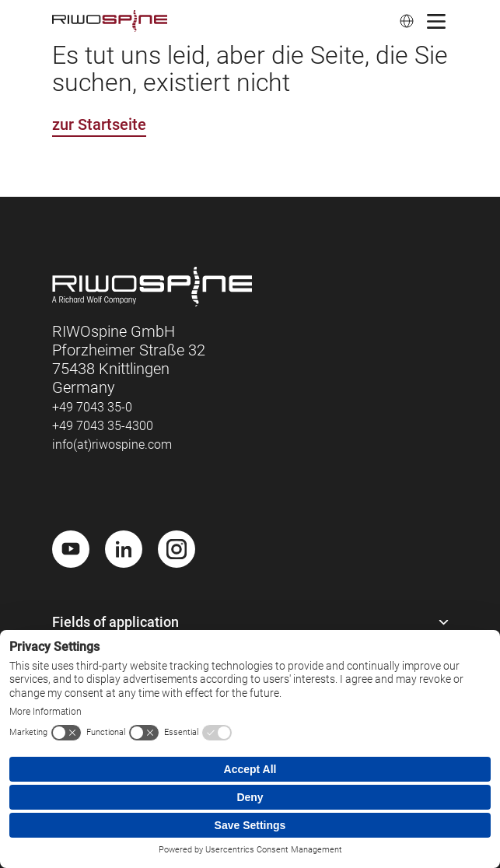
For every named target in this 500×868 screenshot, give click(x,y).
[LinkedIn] (124, 549)
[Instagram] (177, 549)
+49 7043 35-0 (92, 407)
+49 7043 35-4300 (103, 426)
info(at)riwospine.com (112, 444)
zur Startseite (99, 124)
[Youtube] (71, 549)
